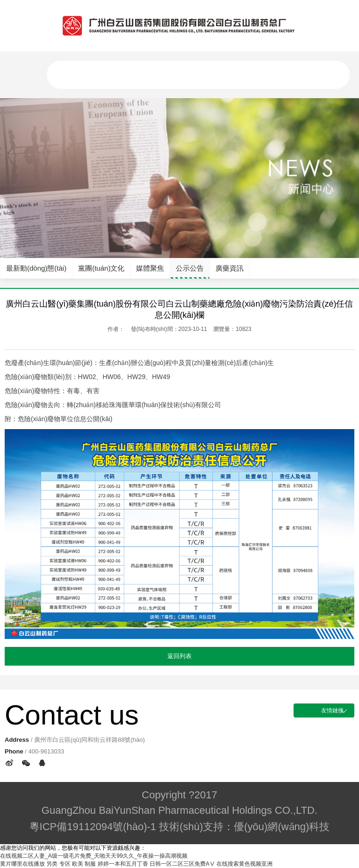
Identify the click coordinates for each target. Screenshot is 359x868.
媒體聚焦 (150, 268)
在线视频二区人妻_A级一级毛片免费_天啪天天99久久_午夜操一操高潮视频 (94, 856)
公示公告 (190, 268)
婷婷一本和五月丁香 (123, 864)
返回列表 (179, 656)
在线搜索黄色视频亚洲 (244, 864)
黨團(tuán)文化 (101, 268)
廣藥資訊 (230, 268)
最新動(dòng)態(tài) (36, 268)
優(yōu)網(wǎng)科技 (282, 827)
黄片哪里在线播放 (22, 864)
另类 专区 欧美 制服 (71, 864)
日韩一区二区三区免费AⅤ (182, 864)
